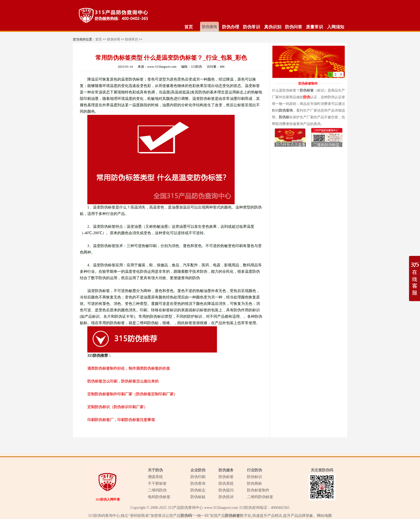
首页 (189, 27)
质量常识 (314, 27)
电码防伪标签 (159, 497)
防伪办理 (231, 27)
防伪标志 (198, 490)
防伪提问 (226, 490)
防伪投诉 (226, 497)
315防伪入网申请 (108, 499)
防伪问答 (294, 27)
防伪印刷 (198, 477)
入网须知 (336, 27)
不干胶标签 (157, 484)
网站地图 (324, 516)
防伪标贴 (198, 497)
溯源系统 (155, 477)
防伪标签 (226, 477)
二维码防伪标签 (260, 497)
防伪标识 (254, 477)
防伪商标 (254, 484)
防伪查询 (209, 27)
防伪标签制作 (258, 490)
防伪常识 (252, 27)
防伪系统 (226, 484)
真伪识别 (273, 27)
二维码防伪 (157, 490)
